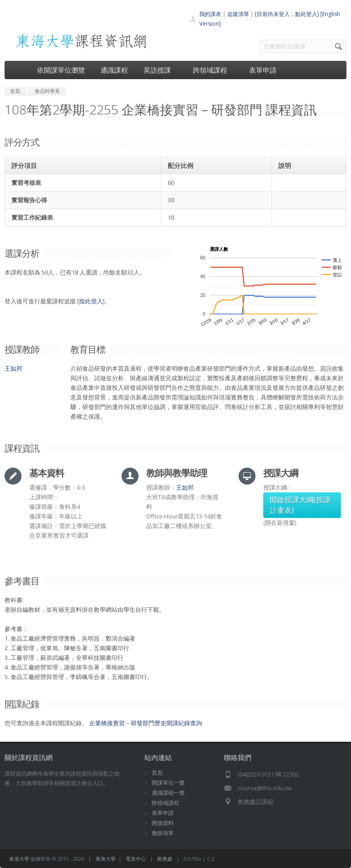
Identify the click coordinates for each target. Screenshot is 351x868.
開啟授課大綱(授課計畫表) (300, 505)
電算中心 (136, 859)
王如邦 (13, 368)
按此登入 (91, 301)
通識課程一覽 (168, 793)
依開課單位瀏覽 (61, 70)
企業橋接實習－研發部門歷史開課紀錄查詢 (146, 723)
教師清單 (163, 833)
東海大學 (19, 859)
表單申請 (263, 70)
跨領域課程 (213, 70)
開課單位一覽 (168, 783)
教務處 (165, 859)
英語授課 (160, 70)
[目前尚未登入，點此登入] (287, 14)
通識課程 (114, 70)
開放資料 (163, 823)
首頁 (157, 773)
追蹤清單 (238, 14)
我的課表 (210, 14)
